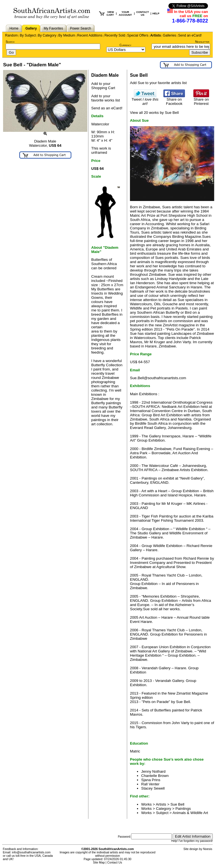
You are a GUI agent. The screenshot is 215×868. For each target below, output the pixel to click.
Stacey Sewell (153, 788)
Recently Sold (115, 35)
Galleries (169, 35)
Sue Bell (177, 804)
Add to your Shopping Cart (103, 86)
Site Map (99, 862)
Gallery (31, 28)
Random (11, 35)
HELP (156, 13)
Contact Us (115, 862)
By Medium (67, 35)
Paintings (183, 809)
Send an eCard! (190, 35)
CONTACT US (143, 13)
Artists (155, 35)
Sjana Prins (151, 780)
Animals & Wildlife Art (190, 813)
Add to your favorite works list (106, 98)
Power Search (80, 28)
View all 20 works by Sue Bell (154, 113)
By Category (47, 35)
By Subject (28, 35)
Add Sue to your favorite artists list (158, 83)
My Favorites (53, 28)
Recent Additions (90, 35)
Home (14, 28)
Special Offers (138, 35)
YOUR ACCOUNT (125, 13)
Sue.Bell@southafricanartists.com (158, 378)
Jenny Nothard (153, 771)
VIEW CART (110, 13)
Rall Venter (150, 784)
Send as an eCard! (107, 108)
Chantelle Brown (155, 776)
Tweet (145, 100)
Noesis (208, 849)
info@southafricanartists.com (31, 852)
